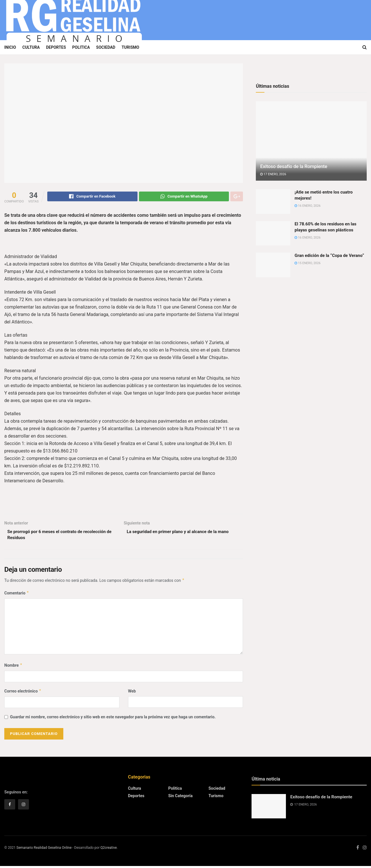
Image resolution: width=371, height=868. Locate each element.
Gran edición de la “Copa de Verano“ (329, 255)
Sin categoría (180, 798)
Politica (81, 47)
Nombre (13, 667)
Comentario (17, 595)
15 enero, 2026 (308, 263)
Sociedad (106, 47)
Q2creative (108, 850)
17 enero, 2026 (273, 174)
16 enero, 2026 (308, 206)
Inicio (10, 47)
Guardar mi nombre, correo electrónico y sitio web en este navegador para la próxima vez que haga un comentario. (113, 719)
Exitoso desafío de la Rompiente (294, 166)
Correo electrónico (23, 693)
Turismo (130, 47)
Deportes (56, 47)
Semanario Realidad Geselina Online (44, 850)
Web (132, 693)
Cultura (31, 47)
